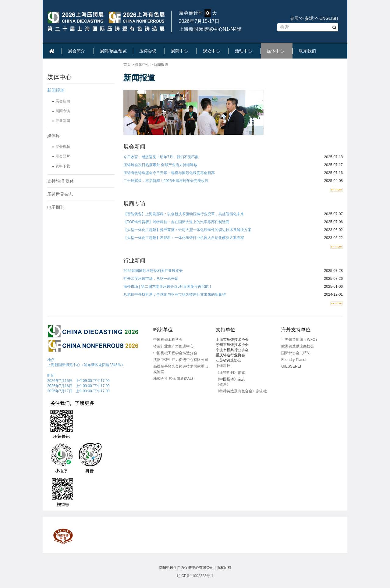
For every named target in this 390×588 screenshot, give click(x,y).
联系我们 (309, 51)
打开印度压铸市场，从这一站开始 (151, 279)
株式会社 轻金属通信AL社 (174, 379)
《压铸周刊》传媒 (230, 372)
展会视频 (63, 147)
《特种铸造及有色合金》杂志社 (241, 391)
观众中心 (213, 51)
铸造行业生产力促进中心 (173, 346)
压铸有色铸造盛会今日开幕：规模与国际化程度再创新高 (169, 173)
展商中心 (181, 51)
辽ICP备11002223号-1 (195, 576)
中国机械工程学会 (168, 340)
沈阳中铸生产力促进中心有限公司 (181, 360)
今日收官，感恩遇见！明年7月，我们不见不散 (161, 157)
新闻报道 (56, 90)
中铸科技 (223, 366)
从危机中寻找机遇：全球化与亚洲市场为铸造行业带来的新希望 (175, 294)
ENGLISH (329, 18)
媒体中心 (277, 51)
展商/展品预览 (113, 51)
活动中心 (245, 51)
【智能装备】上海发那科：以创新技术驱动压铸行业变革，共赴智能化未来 (184, 214)
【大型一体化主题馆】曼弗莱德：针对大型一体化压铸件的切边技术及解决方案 (187, 230)
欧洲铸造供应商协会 (298, 346)
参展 (294, 18)
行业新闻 (63, 121)
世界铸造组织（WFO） (300, 340)
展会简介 (78, 51)
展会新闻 (63, 101)
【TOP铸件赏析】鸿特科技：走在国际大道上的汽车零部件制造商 (176, 222)
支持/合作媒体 (61, 181)
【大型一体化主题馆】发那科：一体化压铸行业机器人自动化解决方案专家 (184, 238)
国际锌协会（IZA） (297, 353)
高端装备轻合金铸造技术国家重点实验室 (181, 369)
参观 (309, 18)
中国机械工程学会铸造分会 (175, 353)
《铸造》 (223, 384)
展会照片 (63, 156)
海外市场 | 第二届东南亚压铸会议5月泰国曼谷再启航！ (168, 287)
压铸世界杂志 (60, 194)
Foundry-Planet (294, 360)
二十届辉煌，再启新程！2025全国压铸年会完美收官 (166, 181)
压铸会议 (149, 51)
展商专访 (63, 111)
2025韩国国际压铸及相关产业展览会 (153, 271)
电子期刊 (56, 207)
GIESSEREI (291, 366)
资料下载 (63, 166)
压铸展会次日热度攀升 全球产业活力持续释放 (160, 165)
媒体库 (54, 136)
